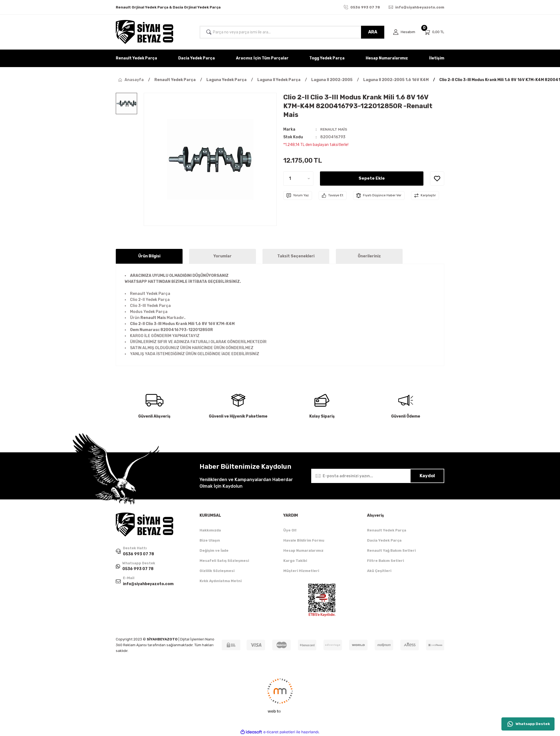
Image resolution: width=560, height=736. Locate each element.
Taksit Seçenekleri (296, 256)
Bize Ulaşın (210, 540)
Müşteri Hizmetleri (301, 571)
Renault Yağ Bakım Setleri (391, 550)
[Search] (292, 32)
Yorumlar (223, 256)
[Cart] (434, 32)
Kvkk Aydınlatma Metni (221, 581)
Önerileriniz (369, 256)
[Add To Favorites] (437, 179)
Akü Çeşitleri (379, 571)
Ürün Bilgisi (149, 256)
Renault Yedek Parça (387, 530)
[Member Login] (404, 32)
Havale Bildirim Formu (304, 540)
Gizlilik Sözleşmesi (217, 571)
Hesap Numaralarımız (303, 550)
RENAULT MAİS (334, 129)
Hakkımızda (210, 530)
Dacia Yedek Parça (384, 540)
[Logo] (145, 32)
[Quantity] (298, 179)
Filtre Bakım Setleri (386, 561)
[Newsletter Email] (378, 476)
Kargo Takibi (295, 561)
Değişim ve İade (214, 550)
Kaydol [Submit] (427, 476)
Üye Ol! (290, 530)
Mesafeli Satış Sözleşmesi (224, 561)
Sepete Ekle (372, 178)
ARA (372, 32)
